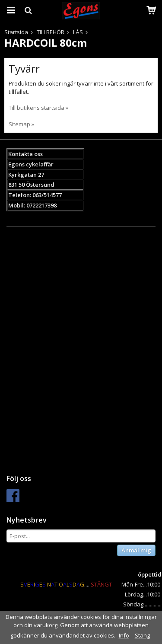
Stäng (142, 635)
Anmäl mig (136, 550)
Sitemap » (21, 124)
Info (124, 635)
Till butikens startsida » (38, 108)
